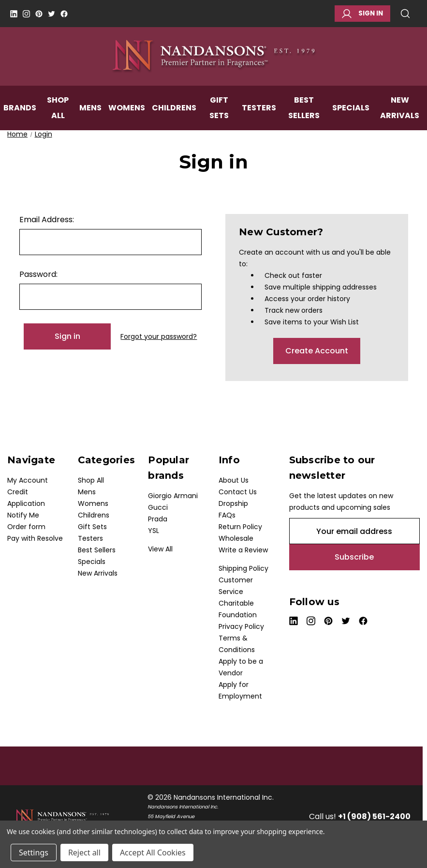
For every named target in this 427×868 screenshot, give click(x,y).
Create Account (317, 351)
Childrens (174, 117)
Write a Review (243, 550)
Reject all (84, 853)
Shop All (58, 117)
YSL (154, 531)
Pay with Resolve (35, 538)
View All (160, 549)
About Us (234, 480)
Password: (38, 274)
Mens (90, 117)
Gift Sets (219, 117)
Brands (20, 117)
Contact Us (238, 492)
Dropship (233, 503)
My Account (28, 480)
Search (405, 14)
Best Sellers (304, 117)
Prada (158, 519)
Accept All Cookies (153, 853)
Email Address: (47, 220)
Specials (351, 117)
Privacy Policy (241, 626)
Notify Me (23, 515)
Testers (259, 117)
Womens (127, 117)
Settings (34, 853)
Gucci (158, 507)
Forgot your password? (159, 336)
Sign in (362, 14)
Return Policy (240, 527)
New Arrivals (98, 573)
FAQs (227, 515)
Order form (26, 527)
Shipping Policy (243, 568)
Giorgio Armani (173, 496)
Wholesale (236, 538)
